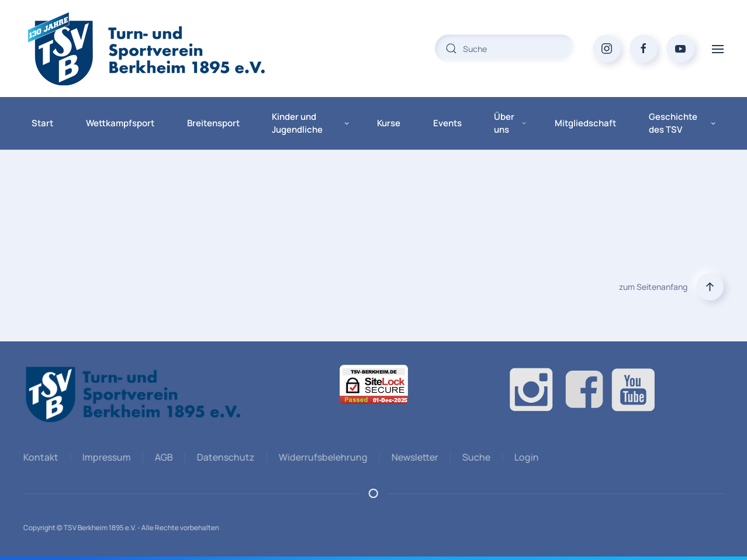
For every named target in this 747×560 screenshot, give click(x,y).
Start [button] (42, 123)
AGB (163, 457)
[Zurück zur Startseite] (170, 49)
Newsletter (414, 457)
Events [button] (447, 123)
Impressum (106, 457)
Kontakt (40, 457)
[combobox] (505, 49)
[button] (718, 48)
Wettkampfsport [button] (120, 123)
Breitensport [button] (213, 123)
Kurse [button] (389, 123)
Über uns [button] (510, 123)
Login (525, 457)
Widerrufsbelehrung (322, 457)
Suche (475, 457)
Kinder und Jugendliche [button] (310, 123)
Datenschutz (225, 457)
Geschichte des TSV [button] (682, 123)
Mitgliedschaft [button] (585, 123)
